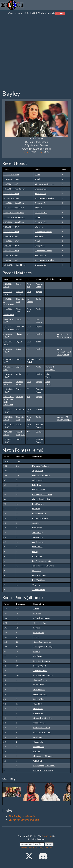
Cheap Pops (40, 246)
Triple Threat (38, 471)
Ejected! (37, 751)
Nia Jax (19, 334)
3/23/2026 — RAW (11, 227)
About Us (33, 848)
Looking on (38, 737)
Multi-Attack (39, 685)
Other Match (38, 480)
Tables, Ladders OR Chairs (43, 566)
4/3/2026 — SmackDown (14, 208)
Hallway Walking (40, 694)
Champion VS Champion (42, 494)
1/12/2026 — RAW (11, 241)
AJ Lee (19, 349)
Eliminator (38, 656)
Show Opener (39, 689)
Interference (40, 194)
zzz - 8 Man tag (38, 542)
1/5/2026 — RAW (11, 255)
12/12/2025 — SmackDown (15, 265)
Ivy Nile (39, 359)
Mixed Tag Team (39, 513)
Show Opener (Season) (43, 756)
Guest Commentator (42, 642)
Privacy (48, 848)
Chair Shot (38, 704)
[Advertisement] (36, 53)
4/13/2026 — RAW (11, 194)
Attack (37, 174)
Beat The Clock (39, 580)
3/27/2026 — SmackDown (14, 217)
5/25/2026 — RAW (11, 174)
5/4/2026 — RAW (11, 184)
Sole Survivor (39, 747)
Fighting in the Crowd (42, 732)
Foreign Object (40, 666)
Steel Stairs (38, 709)
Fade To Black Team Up (43, 770)
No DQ (35, 552)
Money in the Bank (40, 518)
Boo (41, 152)
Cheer (28, 152)
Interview (39, 208)
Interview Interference (44, 184)
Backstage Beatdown (42, 661)
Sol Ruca (19, 397)
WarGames (37, 528)
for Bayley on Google (24, 820)
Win (28, 319)
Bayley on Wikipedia (22, 816)
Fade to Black (39, 699)
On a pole (36, 585)
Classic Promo (39, 723)
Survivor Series (39, 490)
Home (24, 848)
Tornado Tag (37, 532)
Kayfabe (37, 628)
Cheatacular (38, 742)
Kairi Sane (20, 409)
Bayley (19, 284)
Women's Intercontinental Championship (64, 352)
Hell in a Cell (37, 547)
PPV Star (37, 651)
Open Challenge (39, 575)
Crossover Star (41, 189)
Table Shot (38, 761)
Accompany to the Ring (44, 198)
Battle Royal (37, 556)
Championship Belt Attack (44, 766)
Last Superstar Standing (42, 561)
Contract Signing (40, 680)
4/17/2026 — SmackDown (14, 189)
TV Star (36, 637)
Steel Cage (37, 570)
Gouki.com (47, 836)
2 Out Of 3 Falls (39, 590)
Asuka (39, 342)
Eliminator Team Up (42, 728)
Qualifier (36, 523)
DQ (28, 334)
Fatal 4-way (37, 485)
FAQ (41, 848)
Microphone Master (43, 232)
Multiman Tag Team (40, 466)
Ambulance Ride (40, 671)
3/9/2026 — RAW (11, 236)
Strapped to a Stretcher (43, 718)
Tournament (38, 537)
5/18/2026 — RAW (11, 179)
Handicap (36, 509)
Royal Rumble (38, 504)
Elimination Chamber (41, 499)
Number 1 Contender (41, 475)
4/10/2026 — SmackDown (14, 203)
